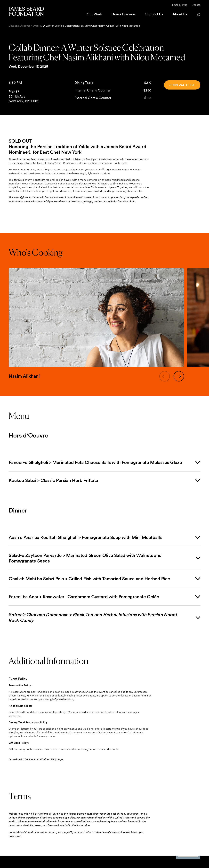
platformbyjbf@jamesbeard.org (57, 699)
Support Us (154, 14)
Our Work (94, 14)
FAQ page (57, 760)
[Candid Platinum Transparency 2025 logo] (188, 858)
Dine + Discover (124, 14)
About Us (180, 14)
